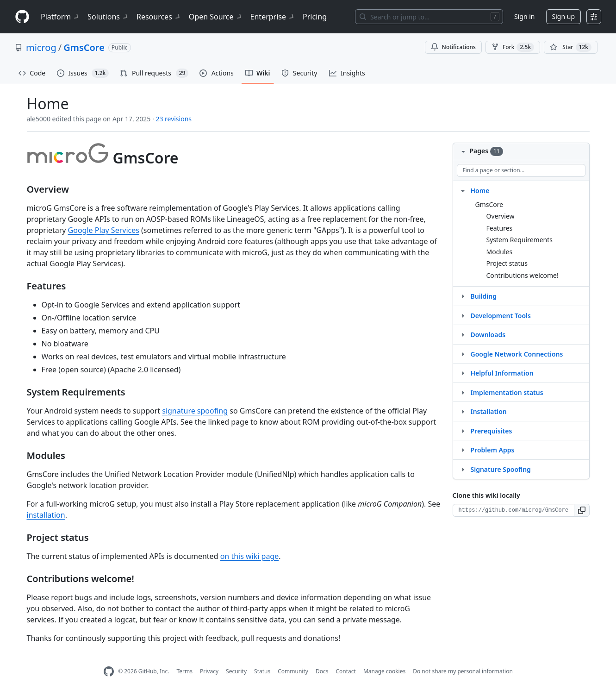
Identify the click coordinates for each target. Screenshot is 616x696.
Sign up (563, 16)
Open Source (216, 17)
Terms (184, 671)
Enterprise (273, 17)
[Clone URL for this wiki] (513, 510)
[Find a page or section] (521, 170)
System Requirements (520, 240)
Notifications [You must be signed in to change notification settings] (453, 47)
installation (46, 515)
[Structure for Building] (463, 296)
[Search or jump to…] (429, 17)
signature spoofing (195, 411)
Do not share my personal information (463, 671)
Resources (159, 17)
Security (236, 671)
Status (262, 671)
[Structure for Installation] (463, 411)
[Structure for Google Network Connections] (463, 354)
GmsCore (84, 47)
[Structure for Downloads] (463, 334)
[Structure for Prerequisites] (463, 431)
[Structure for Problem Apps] (463, 450)
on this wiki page (250, 556)
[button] (582, 510)
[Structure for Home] (463, 190)
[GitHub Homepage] (109, 672)
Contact (345, 671)
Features (500, 228)
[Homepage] (22, 17)
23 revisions (174, 119)
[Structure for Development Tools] (463, 315)
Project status (507, 263)
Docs (322, 671)
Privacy (209, 671)
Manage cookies (384, 671)
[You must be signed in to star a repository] (571, 47)
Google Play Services (104, 230)
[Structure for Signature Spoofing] (463, 469)
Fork (513, 47)
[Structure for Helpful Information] (463, 373)
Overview (501, 216)
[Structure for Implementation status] (463, 392)
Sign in (524, 16)
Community (293, 671)
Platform (60, 17)
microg (41, 47)
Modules (500, 252)
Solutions (108, 17)
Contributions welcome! (523, 275)
